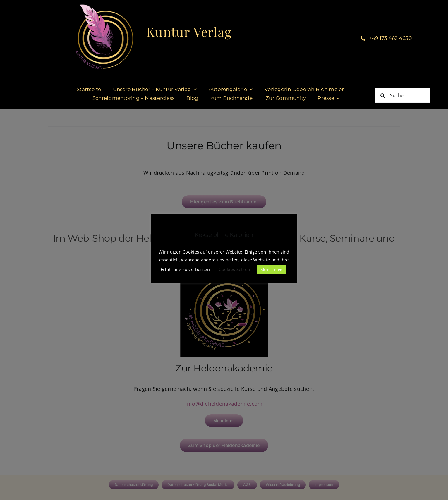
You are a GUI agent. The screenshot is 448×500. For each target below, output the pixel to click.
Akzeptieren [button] (272, 270)
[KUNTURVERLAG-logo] (104, 6)
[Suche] (403, 95)
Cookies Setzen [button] (234, 269)
